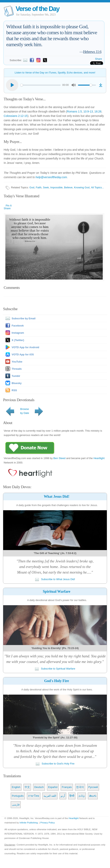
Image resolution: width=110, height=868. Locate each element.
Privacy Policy (48, 823)
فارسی (16, 805)
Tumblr (16, 376)
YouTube (17, 362)
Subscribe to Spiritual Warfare (55, 669)
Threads (17, 369)
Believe (68, 187)
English (16, 787)
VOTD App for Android (25, 347)
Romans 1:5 (74, 111)
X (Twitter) (18, 340)
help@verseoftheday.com (51, 177)
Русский (93, 787)
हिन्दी (72, 796)
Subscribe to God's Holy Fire (55, 764)
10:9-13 (88, 111)
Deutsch (39, 787)
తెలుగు (93, 796)
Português (18, 796)
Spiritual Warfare (56, 591)
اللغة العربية (50, 796)
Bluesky (17, 383)
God (32, 187)
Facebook (18, 326)
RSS (14, 390)
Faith (39, 187)
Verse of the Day (38, 9)
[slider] (41, 85)
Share (99, 59)
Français (67, 787)
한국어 (80, 787)
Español (53, 787)
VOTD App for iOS (23, 354)
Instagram (18, 333)
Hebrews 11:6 (92, 52)
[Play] (12, 85)
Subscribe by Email (20, 318)
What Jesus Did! (56, 497)
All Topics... (97, 187)
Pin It (9, 206)
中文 (27, 787)
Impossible (56, 187)
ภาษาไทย (34, 796)
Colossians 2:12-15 (16, 116)
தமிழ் (82, 796)
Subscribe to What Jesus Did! (55, 579)
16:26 (98, 111)
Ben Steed (59, 458)
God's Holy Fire (56, 681)
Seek (46, 187)
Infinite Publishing (29, 823)
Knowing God (82, 187)
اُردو (63, 796)
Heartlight (99, 458)
